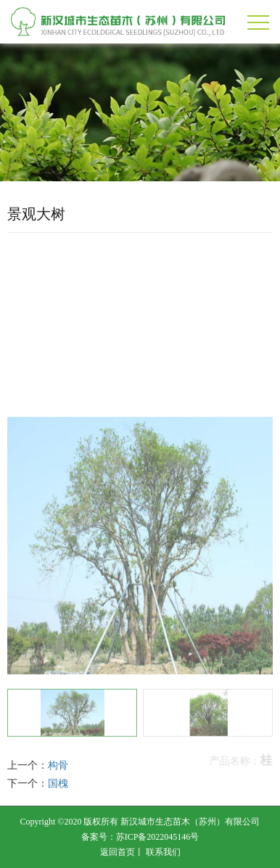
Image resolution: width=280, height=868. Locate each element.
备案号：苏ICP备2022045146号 (140, 837)
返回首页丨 (122, 852)
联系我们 (163, 852)
